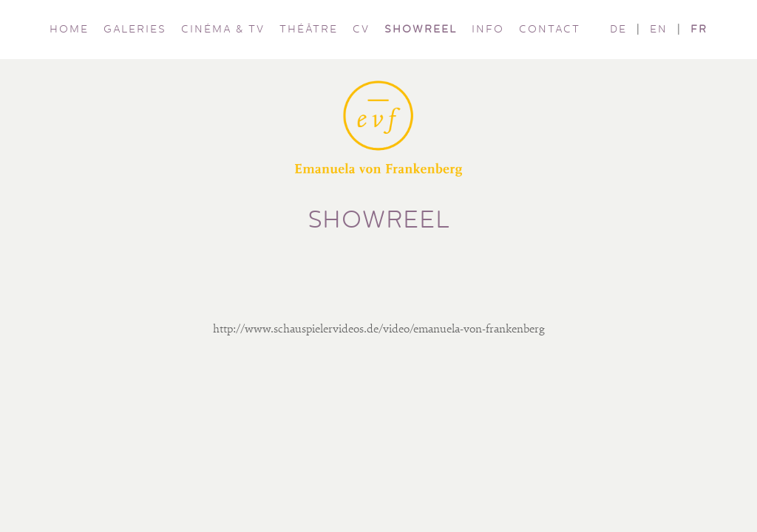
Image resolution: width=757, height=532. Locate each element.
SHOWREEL (421, 30)
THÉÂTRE (309, 30)
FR (699, 30)
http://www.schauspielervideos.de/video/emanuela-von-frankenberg (379, 330)
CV (361, 30)
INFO (488, 30)
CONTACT (550, 30)
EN (659, 30)
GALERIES (135, 30)
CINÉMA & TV (223, 30)
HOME (69, 30)
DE (618, 30)
